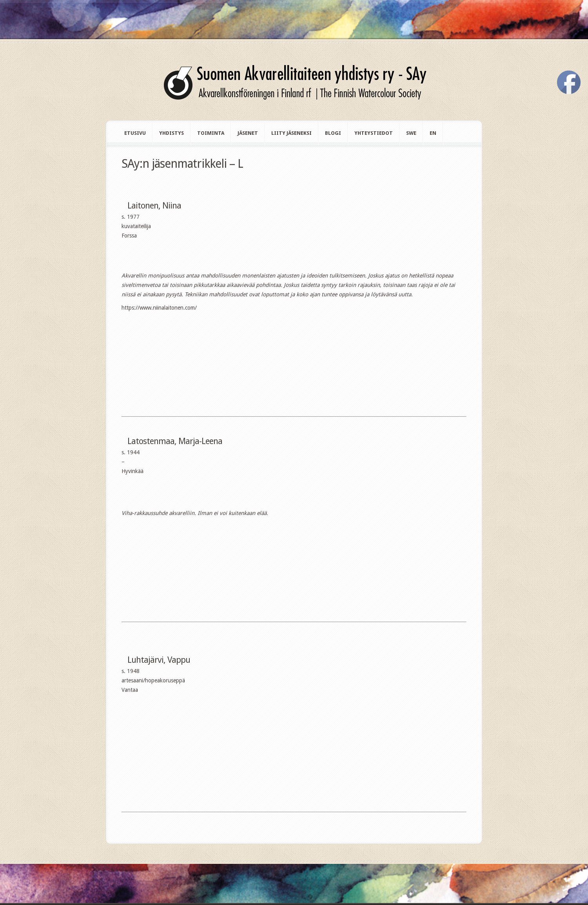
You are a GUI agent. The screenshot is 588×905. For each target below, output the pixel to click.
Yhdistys (171, 133)
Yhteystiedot (374, 133)
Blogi (333, 133)
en (433, 133)
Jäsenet (248, 133)
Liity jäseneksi (291, 133)
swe (411, 133)
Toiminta (211, 133)
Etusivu (135, 133)
